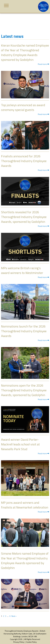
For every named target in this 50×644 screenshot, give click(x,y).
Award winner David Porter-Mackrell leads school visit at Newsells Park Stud (20, 444)
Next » (14, 616)
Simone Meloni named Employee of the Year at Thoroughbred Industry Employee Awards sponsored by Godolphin (25, 561)
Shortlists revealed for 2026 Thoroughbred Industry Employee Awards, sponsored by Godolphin (24, 217)
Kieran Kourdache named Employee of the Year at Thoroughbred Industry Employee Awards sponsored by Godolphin (25, 52)
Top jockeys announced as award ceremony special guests (23, 107)
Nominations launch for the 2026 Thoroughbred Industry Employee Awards (24, 331)
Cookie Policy (31, 642)
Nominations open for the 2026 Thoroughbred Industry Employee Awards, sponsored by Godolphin (24, 390)
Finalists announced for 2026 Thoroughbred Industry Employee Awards (24, 161)
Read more (43, 64)
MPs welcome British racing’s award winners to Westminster (22, 270)
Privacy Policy (19, 642)
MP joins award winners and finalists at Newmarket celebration (25, 505)
